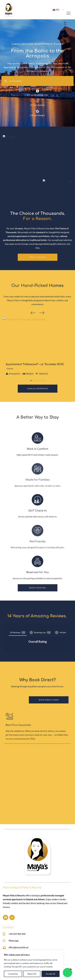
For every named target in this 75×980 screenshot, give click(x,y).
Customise (13, 974)
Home (6, 938)
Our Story (8, 943)
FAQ (41, 943)
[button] (33, 313)
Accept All (51, 974)
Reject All (32, 974)
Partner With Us (46, 938)
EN (56, 10)
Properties (8, 949)
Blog (41, 949)
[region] (32, 965)
